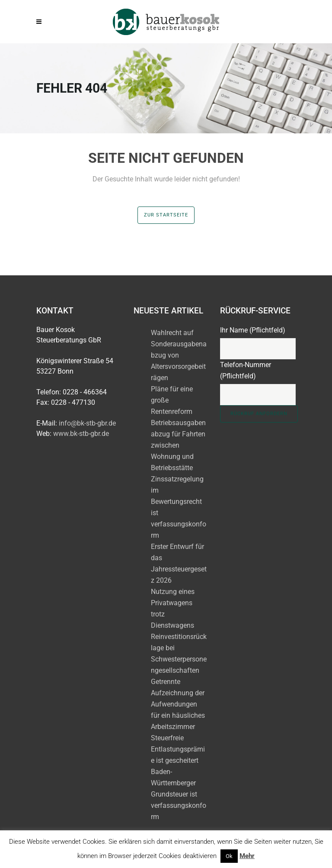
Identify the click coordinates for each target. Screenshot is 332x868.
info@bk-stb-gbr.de (87, 423)
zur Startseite (166, 215)
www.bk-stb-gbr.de (81, 434)
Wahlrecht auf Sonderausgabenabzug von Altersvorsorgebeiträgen (179, 355)
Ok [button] (229, 856)
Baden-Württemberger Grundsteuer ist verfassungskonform (179, 794)
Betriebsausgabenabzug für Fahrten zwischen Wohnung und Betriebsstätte (178, 445)
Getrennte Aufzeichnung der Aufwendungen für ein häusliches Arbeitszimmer (178, 704)
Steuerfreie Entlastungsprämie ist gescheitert (178, 749)
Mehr (247, 856)
